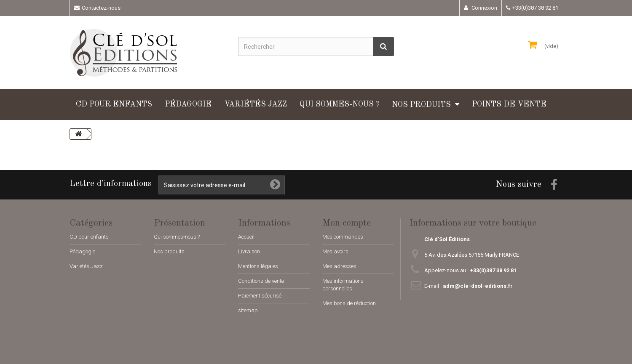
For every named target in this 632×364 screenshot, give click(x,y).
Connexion (484, 8)
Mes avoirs (335, 251)
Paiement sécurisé (260, 296)
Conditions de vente (261, 281)
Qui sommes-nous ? (339, 104)
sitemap (248, 310)
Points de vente (509, 104)
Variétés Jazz (256, 104)
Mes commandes (343, 237)
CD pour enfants (114, 104)
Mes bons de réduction (349, 303)
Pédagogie (188, 104)
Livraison (249, 251)
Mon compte (347, 223)
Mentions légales (258, 266)
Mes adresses (339, 266)
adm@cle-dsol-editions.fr (478, 286)
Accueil (246, 237)
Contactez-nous (101, 8)
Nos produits (421, 105)
